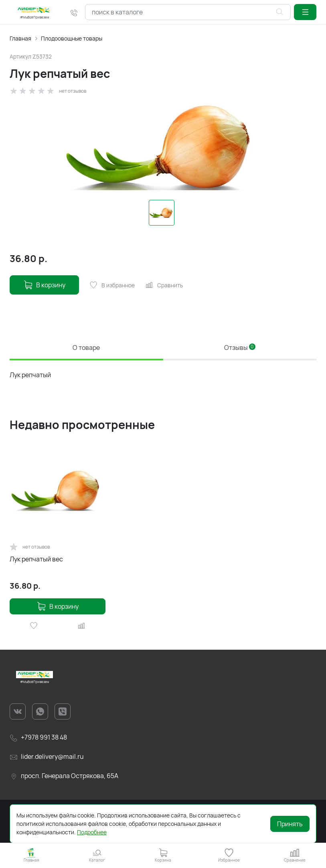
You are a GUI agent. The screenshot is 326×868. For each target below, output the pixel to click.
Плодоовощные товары (72, 38)
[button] (305, 12)
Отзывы (240, 348)
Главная (20, 38)
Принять (290, 824)
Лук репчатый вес (36, 559)
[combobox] (188, 12)
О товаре (86, 348)
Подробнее (92, 832)
